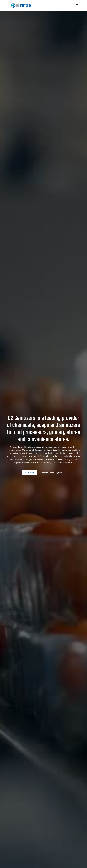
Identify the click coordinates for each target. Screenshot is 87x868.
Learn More (29, 472)
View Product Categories (52, 472)
